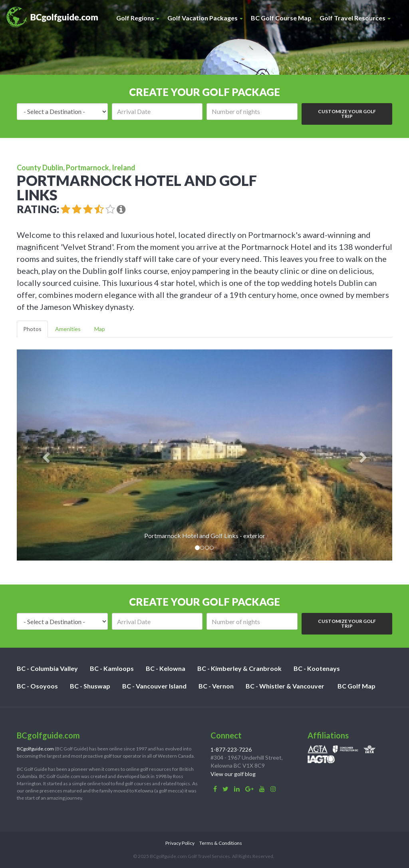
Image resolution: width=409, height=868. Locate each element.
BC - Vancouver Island (154, 686)
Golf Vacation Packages (205, 18)
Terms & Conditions (221, 843)
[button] (45, 455)
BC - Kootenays (317, 668)
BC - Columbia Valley (47, 668)
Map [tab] (100, 329)
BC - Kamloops (112, 668)
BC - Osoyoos (37, 686)
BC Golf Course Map (281, 18)
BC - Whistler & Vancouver (285, 686)
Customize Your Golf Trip (347, 114)
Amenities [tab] (68, 329)
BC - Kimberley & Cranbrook (239, 668)
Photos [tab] (32, 329)
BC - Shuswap (90, 686)
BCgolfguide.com (35, 749)
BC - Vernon (216, 686)
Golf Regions (138, 18)
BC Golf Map (356, 686)
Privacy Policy (180, 843)
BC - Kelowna (166, 668)
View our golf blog (233, 774)
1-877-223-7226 (231, 749)
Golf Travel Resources (355, 18)
